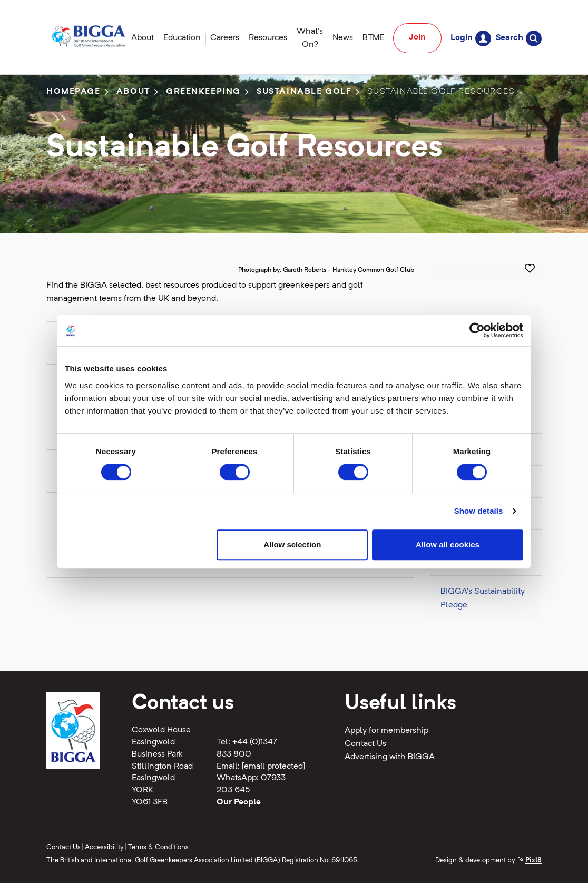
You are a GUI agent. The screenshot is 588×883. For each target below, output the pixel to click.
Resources (268, 38)
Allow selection (292, 544)
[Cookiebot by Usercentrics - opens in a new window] (477, 330)
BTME (373, 38)
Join (417, 37)
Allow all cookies (448, 544)
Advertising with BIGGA (390, 757)
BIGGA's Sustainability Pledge (483, 599)
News (343, 38)
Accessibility (104, 847)
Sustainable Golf (304, 92)
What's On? (310, 38)
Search (519, 38)
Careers (225, 38)
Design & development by (488, 861)
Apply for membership (386, 731)
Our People (239, 802)
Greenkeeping (203, 92)
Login (471, 38)
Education (182, 38)
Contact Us (365, 744)
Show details (479, 511)
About (143, 38)
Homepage (73, 92)
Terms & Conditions (158, 847)
